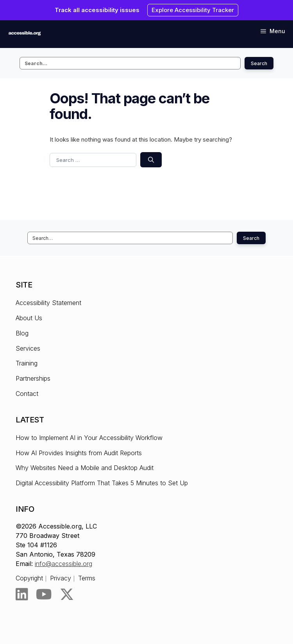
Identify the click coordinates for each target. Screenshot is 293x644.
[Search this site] (130, 63)
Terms (87, 578)
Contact (27, 394)
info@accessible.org (63, 564)
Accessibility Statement (48, 303)
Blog (22, 333)
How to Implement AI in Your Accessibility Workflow (89, 438)
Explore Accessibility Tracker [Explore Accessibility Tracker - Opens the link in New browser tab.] (193, 10)
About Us (29, 318)
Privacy (61, 578)
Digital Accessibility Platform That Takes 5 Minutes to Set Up (102, 483)
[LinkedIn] (22, 594)
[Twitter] (67, 594)
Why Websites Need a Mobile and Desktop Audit (85, 468)
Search (259, 63)
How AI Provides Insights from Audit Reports (79, 453)
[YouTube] (44, 594)
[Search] (151, 160)
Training (27, 363)
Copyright (29, 578)
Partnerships (33, 378)
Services (28, 348)
